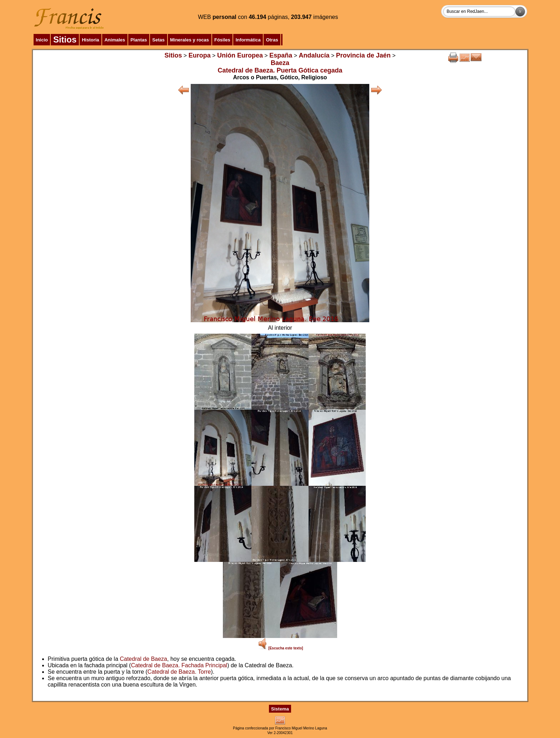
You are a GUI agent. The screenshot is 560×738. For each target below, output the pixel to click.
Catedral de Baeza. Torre (179, 672)
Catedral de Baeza (143, 659)
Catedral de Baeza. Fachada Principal (179, 665)
